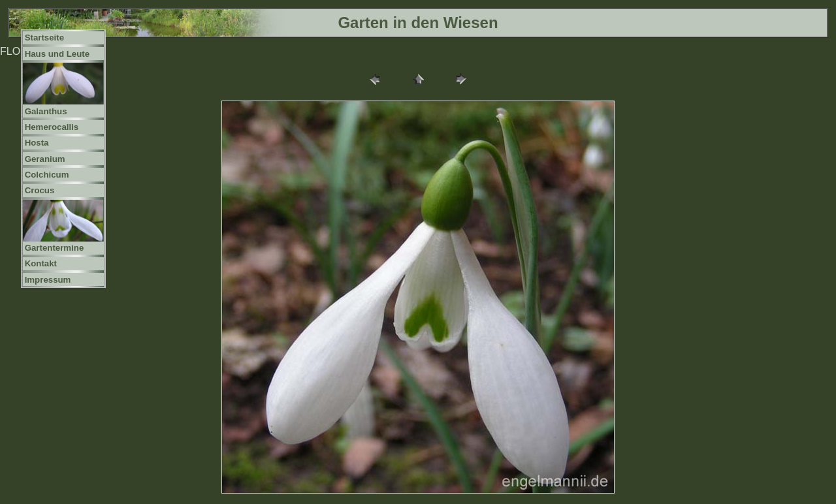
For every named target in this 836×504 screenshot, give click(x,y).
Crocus (40, 190)
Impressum (48, 280)
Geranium (45, 159)
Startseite (44, 38)
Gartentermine (55, 248)
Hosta (37, 143)
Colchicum (47, 175)
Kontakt (41, 263)
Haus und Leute (57, 54)
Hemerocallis (52, 127)
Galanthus (46, 111)
